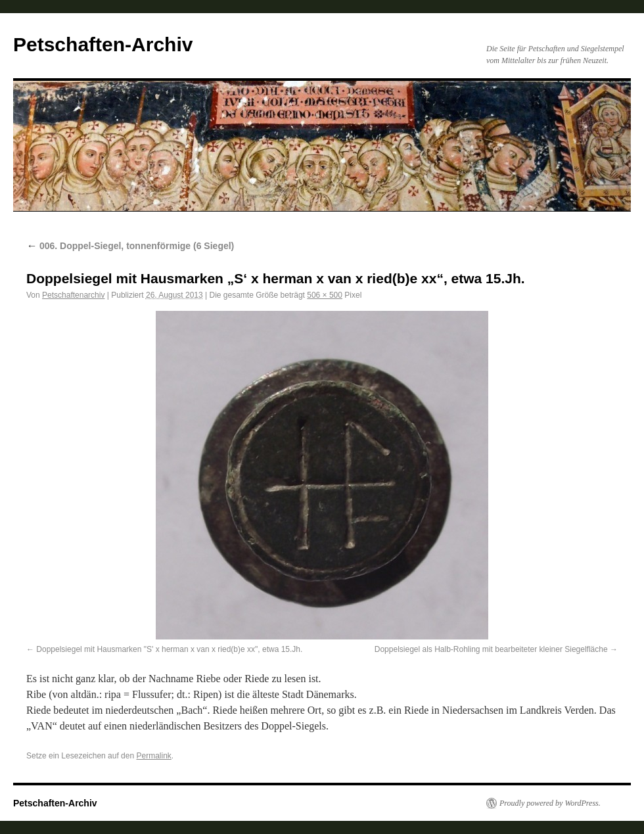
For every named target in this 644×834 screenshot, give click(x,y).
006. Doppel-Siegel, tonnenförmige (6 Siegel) (130, 246)
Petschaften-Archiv (103, 44)
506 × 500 (325, 295)
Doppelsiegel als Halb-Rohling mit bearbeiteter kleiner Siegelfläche (491, 649)
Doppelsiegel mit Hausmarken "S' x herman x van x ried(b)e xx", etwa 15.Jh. (169, 649)
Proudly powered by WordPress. (550, 803)
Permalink (153, 756)
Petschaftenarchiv (73, 295)
